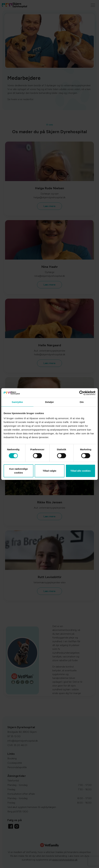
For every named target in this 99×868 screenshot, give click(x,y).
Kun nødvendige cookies (19, 471)
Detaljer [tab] (49, 402)
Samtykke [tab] (17, 402)
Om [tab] (82, 402)
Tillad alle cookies (80, 471)
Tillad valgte (49, 471)
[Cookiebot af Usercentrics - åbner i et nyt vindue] (82, 393)
